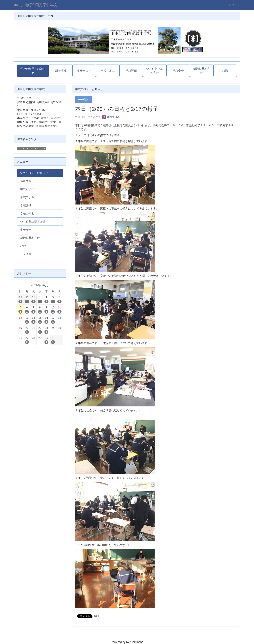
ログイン (235, 5)
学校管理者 (111, 117)
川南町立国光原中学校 (39, 5)
